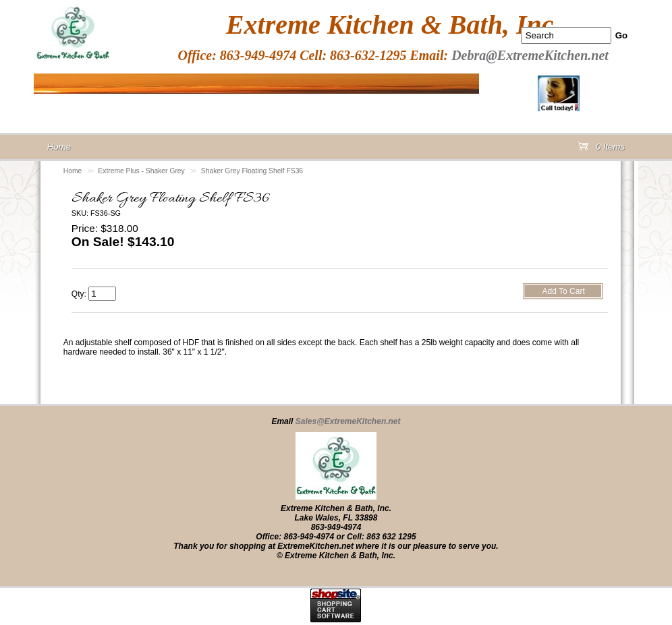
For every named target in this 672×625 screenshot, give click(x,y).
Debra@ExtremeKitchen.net (530, 55)
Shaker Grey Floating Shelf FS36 (252, 171)
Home (73, 171)
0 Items (601, 149)
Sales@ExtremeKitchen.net (348, 421)
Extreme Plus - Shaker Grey (141, 171)
